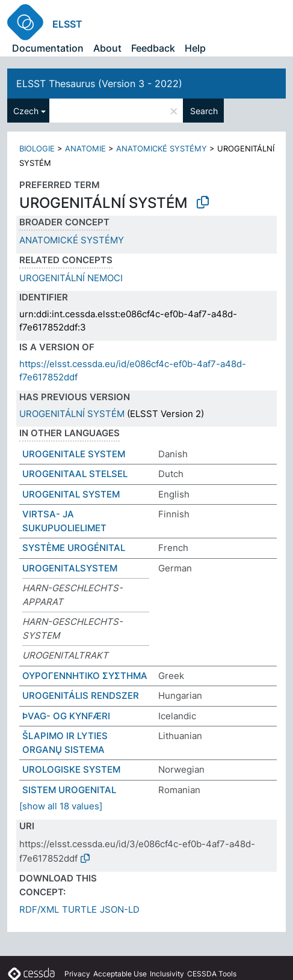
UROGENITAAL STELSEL (75, 474)
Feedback (153, 48)
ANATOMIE (85, 148)
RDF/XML (39, 909)
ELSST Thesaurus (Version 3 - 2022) (99, 84)
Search (204, 111)
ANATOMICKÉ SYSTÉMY (162, 148)
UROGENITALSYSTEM (70, 568)
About (107, 48)
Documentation (48, 48)
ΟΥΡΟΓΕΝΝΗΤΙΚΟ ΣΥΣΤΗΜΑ (85, 676)
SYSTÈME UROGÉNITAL (74, 548)
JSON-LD (120, 909)
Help (195, 48)
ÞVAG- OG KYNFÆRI (66, 716)
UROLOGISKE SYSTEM (71, 769)
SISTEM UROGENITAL (69, 790)
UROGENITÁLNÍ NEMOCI (71, 278)
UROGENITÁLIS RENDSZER (81, 695)
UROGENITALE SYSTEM (74, 454)
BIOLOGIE (37, 148)
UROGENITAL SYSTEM (71, 494)
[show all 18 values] (61, 806)
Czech (26, 111)
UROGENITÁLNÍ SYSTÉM (72, 414)
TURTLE (79, 909)
